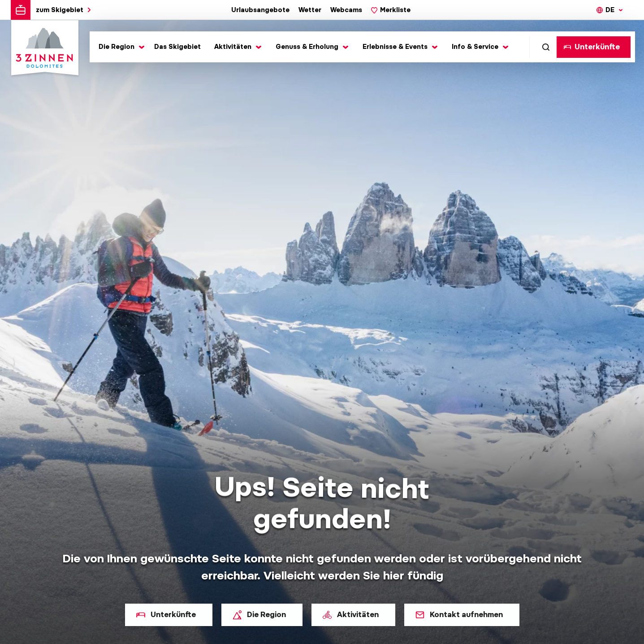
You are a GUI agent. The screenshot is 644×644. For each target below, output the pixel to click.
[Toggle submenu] (120, 47)
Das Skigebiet (177, 47)
